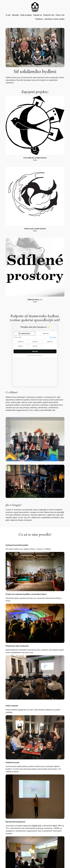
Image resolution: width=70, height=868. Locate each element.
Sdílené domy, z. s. (8, 863)
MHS (55, 796)
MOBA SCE (37, 796)
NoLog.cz (65, 863)
